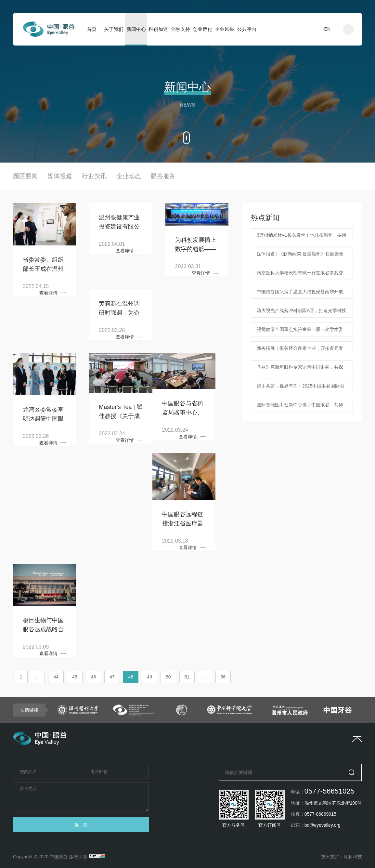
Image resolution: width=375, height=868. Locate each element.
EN (327, 29)
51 (187, 677)
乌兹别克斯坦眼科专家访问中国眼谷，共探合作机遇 (300, 369)
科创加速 (158, 29)
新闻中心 (136, 29)
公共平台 (247, 29)
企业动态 (129, 176)
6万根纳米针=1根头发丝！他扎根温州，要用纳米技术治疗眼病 (302, 237)
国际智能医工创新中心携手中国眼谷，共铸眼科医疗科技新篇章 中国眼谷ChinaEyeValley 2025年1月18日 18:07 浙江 (300, 407)
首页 (92, 29)
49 (149, 677)
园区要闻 (25, 176)
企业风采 (225, 29)
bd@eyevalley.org (323, 825)
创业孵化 (202, 29)
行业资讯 (94, 176)
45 (75, 677)
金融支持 (180, 29)
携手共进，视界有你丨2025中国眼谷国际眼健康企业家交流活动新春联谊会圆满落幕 (300, 388)
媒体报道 (60, 176)
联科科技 (353, 857)
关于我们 (114, 29)
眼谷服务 (163, 176)
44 (56, 677)
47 (112, 677)
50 (168, 677)
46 (94, 677)
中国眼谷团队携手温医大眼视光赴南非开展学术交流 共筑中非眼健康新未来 (300, 294)
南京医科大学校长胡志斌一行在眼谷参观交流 (300, 275)
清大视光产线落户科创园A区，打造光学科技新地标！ (301, 313)
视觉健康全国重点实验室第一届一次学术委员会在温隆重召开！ (300, 332)
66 (223, 677)
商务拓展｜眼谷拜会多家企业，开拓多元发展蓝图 (300, 350)
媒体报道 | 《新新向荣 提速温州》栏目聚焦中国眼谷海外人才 (300, 256)
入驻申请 (302, 29)
